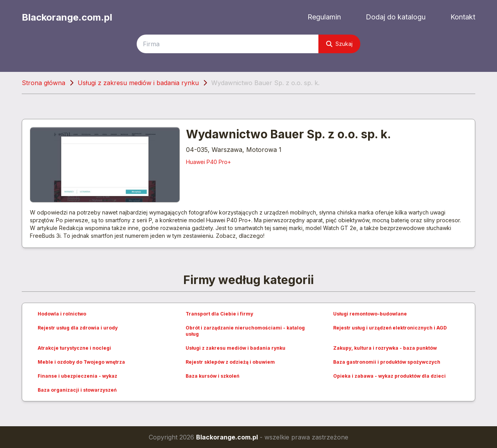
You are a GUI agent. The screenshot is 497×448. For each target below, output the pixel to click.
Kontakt (463, 17)
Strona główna (43, 83)
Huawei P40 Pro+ (209, 162)
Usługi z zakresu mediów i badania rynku (138, 83)
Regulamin (324, 17)
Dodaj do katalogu (396, 17)
